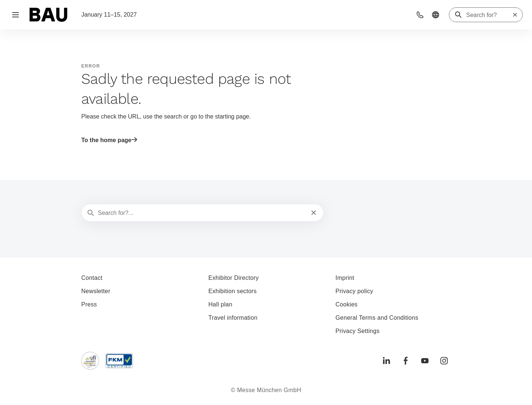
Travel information (233, 318)
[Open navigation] (16, 15)
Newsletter (96, 291)
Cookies (347, 304)
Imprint (345, 278)
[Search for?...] (202, 213)
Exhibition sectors (233, 291)
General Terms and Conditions (377, 318)
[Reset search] (515, 15)
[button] (420, 15)
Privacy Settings (358, 331)
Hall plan (220, 304)
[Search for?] (489, 15)
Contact (92, 278)
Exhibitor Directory (233, 278)
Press (89, 304)
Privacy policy (354, 291)
